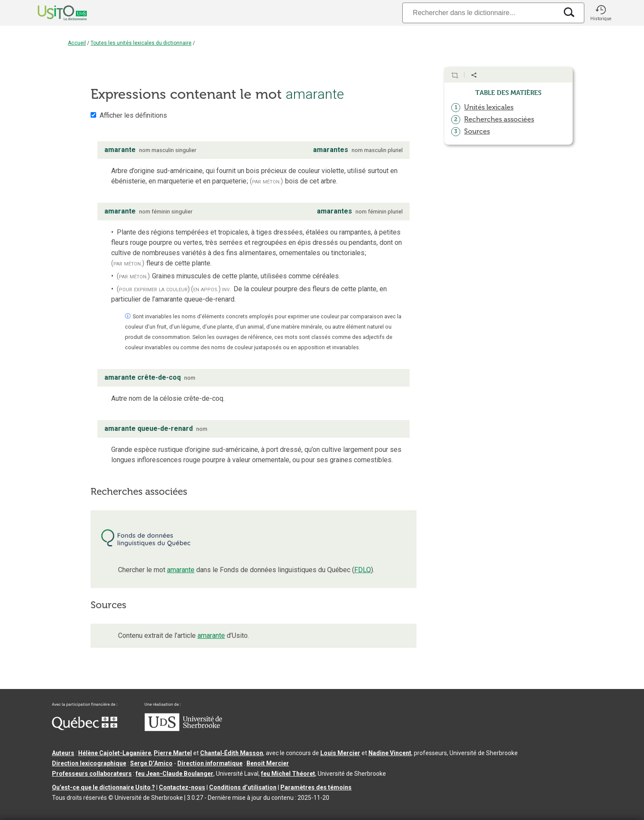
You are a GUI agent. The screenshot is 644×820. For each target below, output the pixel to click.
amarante (181, 570)
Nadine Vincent (390, 753)
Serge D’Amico (151, 763)
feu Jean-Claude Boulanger (175, 774)
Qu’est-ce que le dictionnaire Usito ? (103, 787)
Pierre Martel (173, 753)
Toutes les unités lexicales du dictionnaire (141, 43)
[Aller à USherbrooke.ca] (183, 729)
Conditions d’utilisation (243, 787)
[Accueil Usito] (53, 13)
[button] (601, 13)
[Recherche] (480, 13)
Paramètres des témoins (316, 787)
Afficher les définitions (133, 115)
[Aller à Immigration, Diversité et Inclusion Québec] (85, 728)
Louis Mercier (340, 753)
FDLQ (363, 570)
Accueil (77, 43)
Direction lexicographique (89, 763)
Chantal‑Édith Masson (232, 753)
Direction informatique (210, 763)
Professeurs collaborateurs (92, 774)
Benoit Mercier (268, 763)
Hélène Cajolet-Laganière (115, 753)
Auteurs (63, 753)
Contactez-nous (182, 787)
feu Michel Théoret (288, 774)
